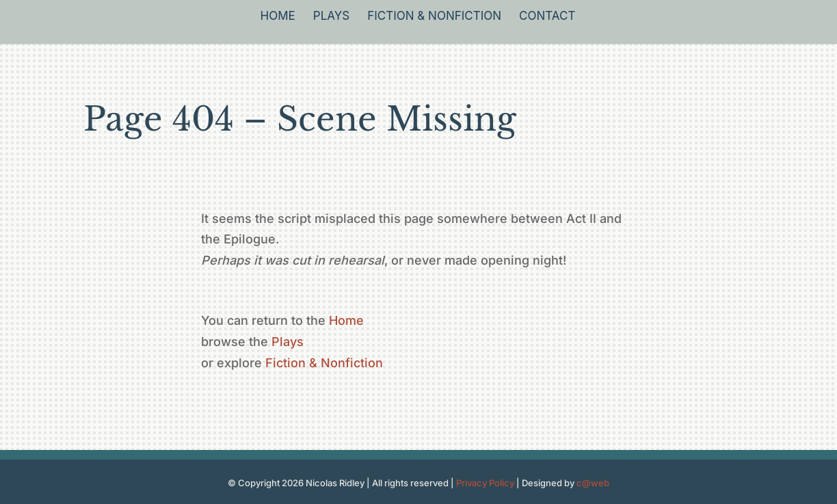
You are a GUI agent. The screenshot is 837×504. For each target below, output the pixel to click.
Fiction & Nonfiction (434, 17)
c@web (593, 483)
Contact (547, 17)
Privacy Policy (485, 483)
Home (278, 17)
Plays (331, 17)
